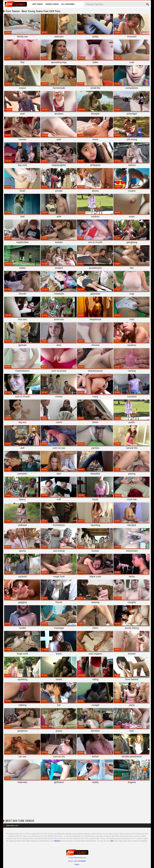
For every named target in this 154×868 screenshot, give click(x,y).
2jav (112, 841)
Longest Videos (52, 4)
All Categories (68, 4)
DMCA (77, 865)
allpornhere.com (12, 825)
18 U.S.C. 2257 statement (77, 861)
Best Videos (38, 4)
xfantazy (57, 841)
